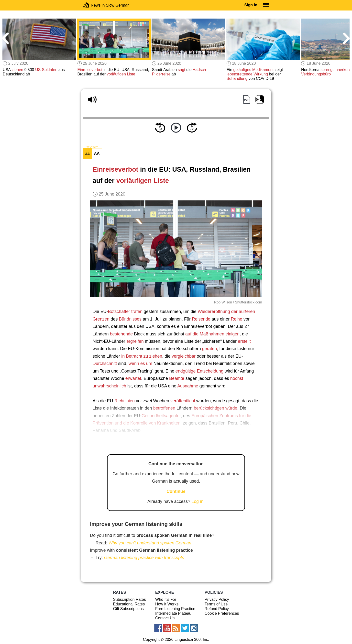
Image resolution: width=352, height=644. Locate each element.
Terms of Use (216, 604)
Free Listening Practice (175, 609)
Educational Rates (129, 604)
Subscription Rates (129, 599)
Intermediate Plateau (173, 613)
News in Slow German (93, 5)
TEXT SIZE (92, 147)
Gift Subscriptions (128, 609)
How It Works (167, 604)
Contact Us (165, 618)
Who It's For (166, 599)
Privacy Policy (217, 599)
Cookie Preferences (222, 613)
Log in (197, 501)
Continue (176, 491)
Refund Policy (217, 609)
